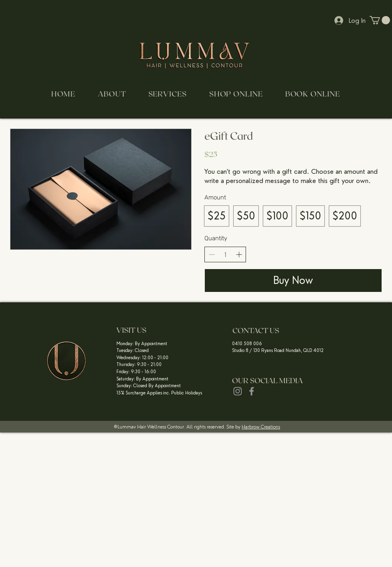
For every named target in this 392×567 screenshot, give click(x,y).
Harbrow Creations (261, 427)
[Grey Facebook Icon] (252, 391)
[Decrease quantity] (212, 254)
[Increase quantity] (239, 254)
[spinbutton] (225, 254)
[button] (380, 20)
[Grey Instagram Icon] (238, 391)
